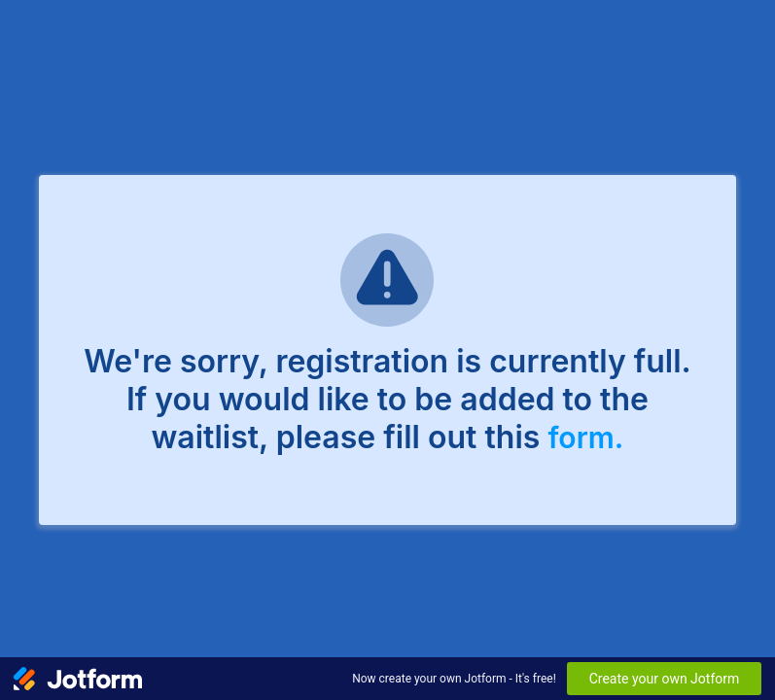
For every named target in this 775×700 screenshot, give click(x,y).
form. (585, 437)
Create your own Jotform (665, 679)
